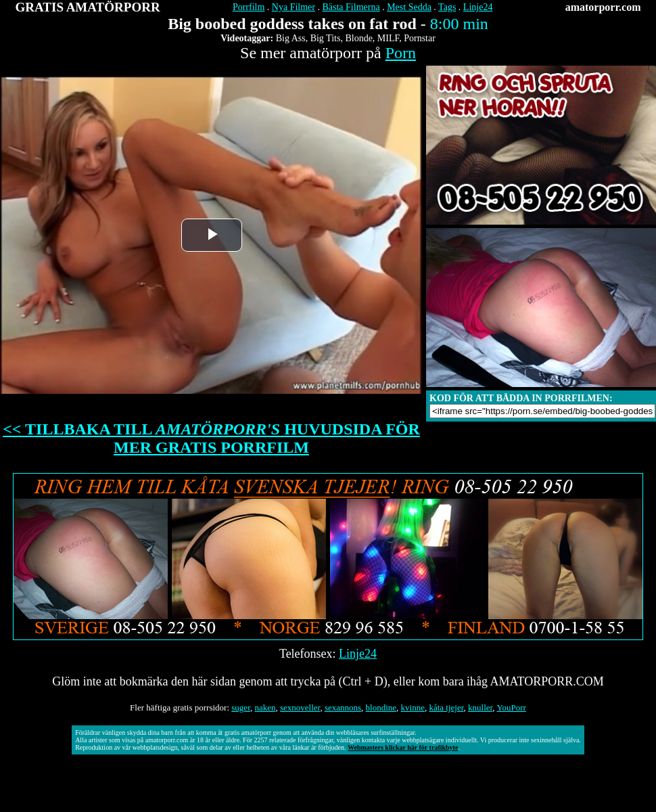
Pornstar (420, 38)
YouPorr (511, 707)
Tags (447, 7)
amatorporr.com (603, 7)
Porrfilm (249, 7)
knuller (480, 707)
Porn (401, 53)
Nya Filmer (294, 7)
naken (265, 707)
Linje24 (478, 7)
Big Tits (326, 38)
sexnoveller (300, 707)
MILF (388, 38)
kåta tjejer (446, 707)
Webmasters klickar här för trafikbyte (403, 747)
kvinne (413, 707)
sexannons (343, 707)
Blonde (358, 38)
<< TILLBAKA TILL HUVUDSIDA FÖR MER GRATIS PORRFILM (211, 438)
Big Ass (291, 38)
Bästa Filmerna (351, 7)
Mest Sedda (409, 7)
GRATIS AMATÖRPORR (88, 7)
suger (241, 707)
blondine (381, 707)
